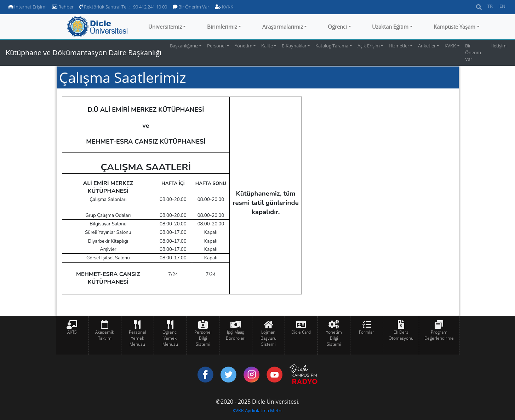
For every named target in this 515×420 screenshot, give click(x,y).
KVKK (224, 7)
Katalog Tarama (332, 46)
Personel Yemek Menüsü (138, 338)
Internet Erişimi (27, 7)
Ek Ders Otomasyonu (401, 335)
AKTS (72, 332)
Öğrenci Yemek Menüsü (170, 338)
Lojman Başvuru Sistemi (268, 338)
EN (502, 6)
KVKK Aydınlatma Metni (257, 410)
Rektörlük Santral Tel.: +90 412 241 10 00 (123, 7)
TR (490, 6)
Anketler (427, 46)
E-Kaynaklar (294, 46)
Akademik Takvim (105, 335)
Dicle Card (301, 332)
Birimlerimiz (222, 27)
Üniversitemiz (165, 27)
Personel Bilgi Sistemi (203, 338)
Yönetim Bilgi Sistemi (334, 338)
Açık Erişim (369, 46)
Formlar (367, 332)
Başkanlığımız (184, 46)
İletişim (499, 46)
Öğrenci (337, 27)
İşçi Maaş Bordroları (236, 335)
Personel (216, 46)
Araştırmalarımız (283, 27)
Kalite (267, 46)
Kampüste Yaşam (454, 27)
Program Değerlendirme (439, 335)
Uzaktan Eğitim (390, 27)
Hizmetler (399, 46)
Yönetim (244, 46)
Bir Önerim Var (191, 7)
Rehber (63, 7)
